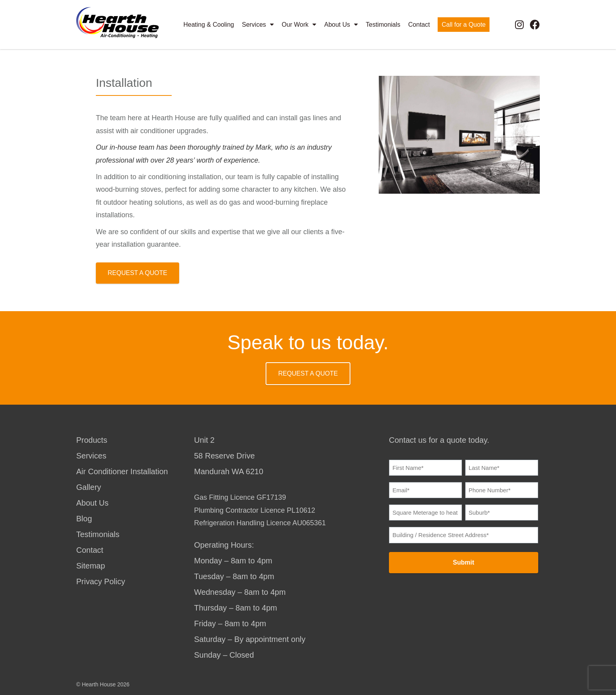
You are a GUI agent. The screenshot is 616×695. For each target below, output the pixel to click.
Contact (419, 24)
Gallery (89, 487)
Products (92, 440)
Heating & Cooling (209, 24)
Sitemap (91, 566)
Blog (84, 519)
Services (258, 24)
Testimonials (383, 24)
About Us (341, 24)
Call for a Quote (464, 24)
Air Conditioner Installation (122, 471)
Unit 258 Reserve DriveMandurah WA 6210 (229, 456)
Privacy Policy (101, 581)
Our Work (299, 24)
